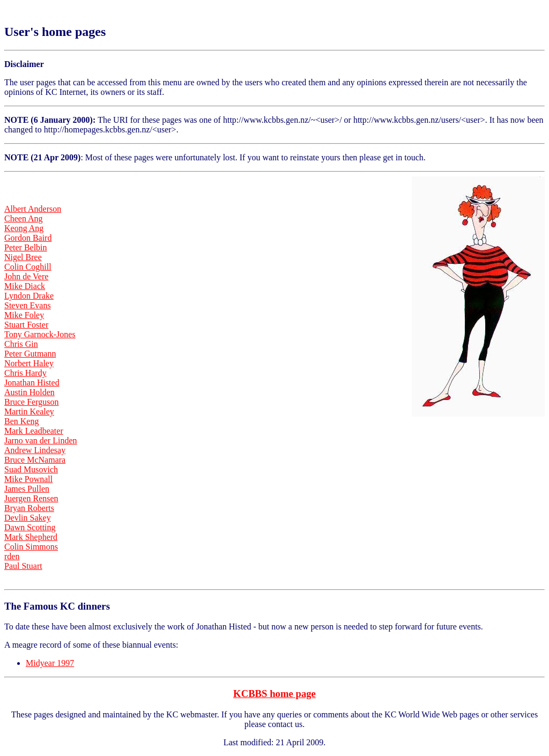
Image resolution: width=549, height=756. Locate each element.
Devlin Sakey (28, 518)
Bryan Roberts (29, 508)
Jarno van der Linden (41, 440)
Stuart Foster (26, 325)
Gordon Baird (28, 238)
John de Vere (26, 276)
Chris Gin (21, 344)
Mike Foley (24, 315)
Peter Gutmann (30, 354)
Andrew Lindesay (35, 450)
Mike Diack (25, 286)
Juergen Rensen (31, 498)
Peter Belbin (26, 247)
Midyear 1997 (50, 663)
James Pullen (27, 489)
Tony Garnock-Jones (40, 334)
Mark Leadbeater (34, 431)
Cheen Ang (24, 218)
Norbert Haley (29, 363)
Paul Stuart (23, 566)
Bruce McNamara (35, 460)
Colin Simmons (31, 547)
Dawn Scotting (30, 527)
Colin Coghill (28, 267)
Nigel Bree (23, 257)
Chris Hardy (25, 373)
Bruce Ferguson (31, 402)
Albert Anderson (33, 209)
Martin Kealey (29, 412)
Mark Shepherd (31, 537)
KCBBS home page (274, 694)
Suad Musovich (31, 469)
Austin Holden (29, 392)
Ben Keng (21, 421)
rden (12, 556)
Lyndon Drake (29, 296)
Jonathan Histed (32, 383)
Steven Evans (28, 305)
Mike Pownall (28, 479)
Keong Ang (24, 228)
